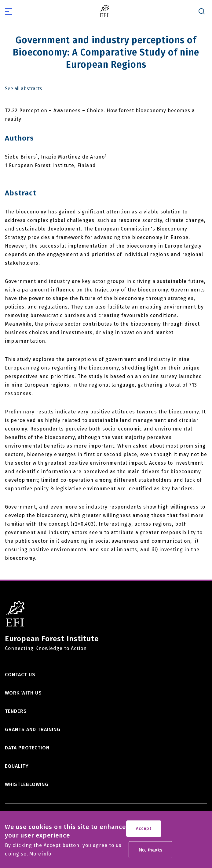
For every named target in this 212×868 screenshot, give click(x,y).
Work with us (23, 693)
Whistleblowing (27, 784)
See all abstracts (24, 89)
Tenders (16, 711)
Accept (144, 832)
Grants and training (33, 729)
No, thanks (150, 853)
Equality (17, 766)
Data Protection (27, 748)
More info (40, 857)
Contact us (20, 675)
